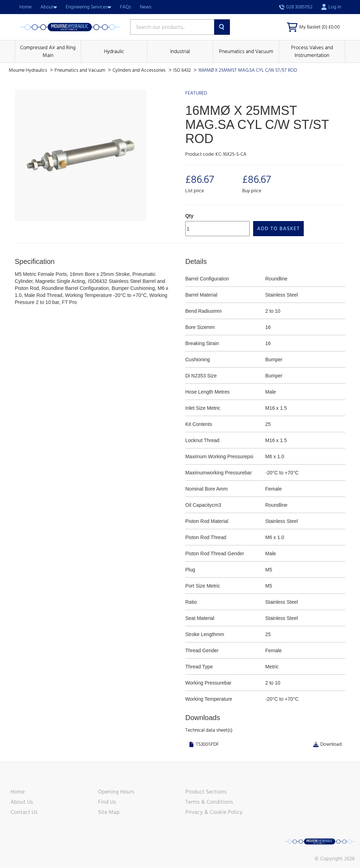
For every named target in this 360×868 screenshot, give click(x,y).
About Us (22, 802)
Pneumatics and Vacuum (246, 52)
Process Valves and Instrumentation (312, 52)
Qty (189, 216)
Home (25, 7)
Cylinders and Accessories (140, 71)
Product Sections (206, 792)
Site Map (109, 812)
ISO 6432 (183, 71)
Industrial (180, 52)
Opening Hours (116, 792)
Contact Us (24, 812)
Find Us (107, 802)
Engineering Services (88, 7)
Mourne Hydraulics (28, 71)
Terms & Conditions (209, 802)
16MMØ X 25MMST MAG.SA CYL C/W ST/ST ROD (248, 71)
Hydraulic (114, 52)
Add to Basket (278, 229)
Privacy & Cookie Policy (214, 812)
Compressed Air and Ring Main (48, 52)
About (49, 7)
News (146, 7)
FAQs (126, 7)
